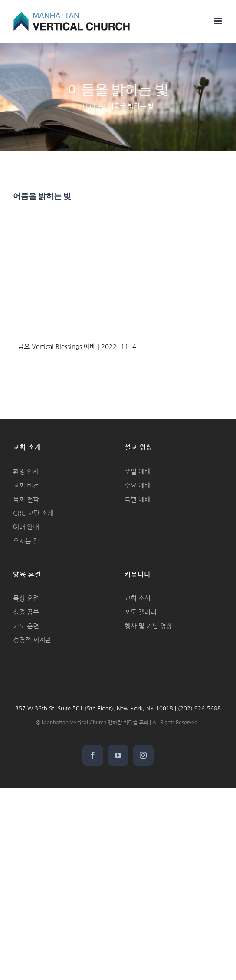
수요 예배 (138, 485)
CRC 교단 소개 (33, 513)
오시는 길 (26, 541)
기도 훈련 (26, 626)
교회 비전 (26, 485)
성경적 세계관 (32, 640)
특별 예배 (138, 499)
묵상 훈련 (26, 598)
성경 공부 (26, 612)
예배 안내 (26, 527)
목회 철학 (26, 499)
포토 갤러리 (141, 612)
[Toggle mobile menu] (218, 21)
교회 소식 (138, 598)
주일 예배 (138, 472)
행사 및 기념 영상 (148, 626)
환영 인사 (26, 472)
